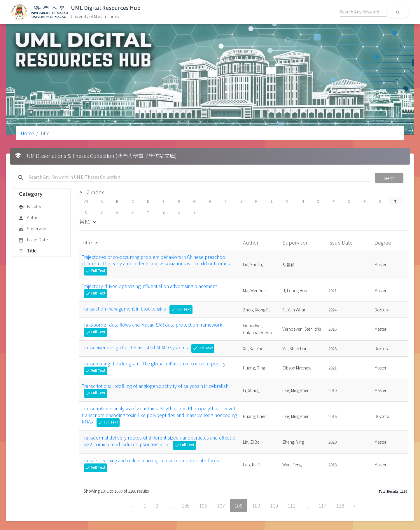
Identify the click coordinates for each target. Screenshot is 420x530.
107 (221, 505)
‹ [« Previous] (133, 505)
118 (340, 505)
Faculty (30, 207)
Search (389, 178)
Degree (383, 242)
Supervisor (33, 229)
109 (256, 505)
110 (274, 505)
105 (186, 505)
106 (203, 505)
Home (27, 133)
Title (27, 251)
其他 (89, 221)
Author (29, 218)
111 (292, 505)
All (86, 201)
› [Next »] (355, 505)
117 (322, 505)
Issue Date (33, 240)
